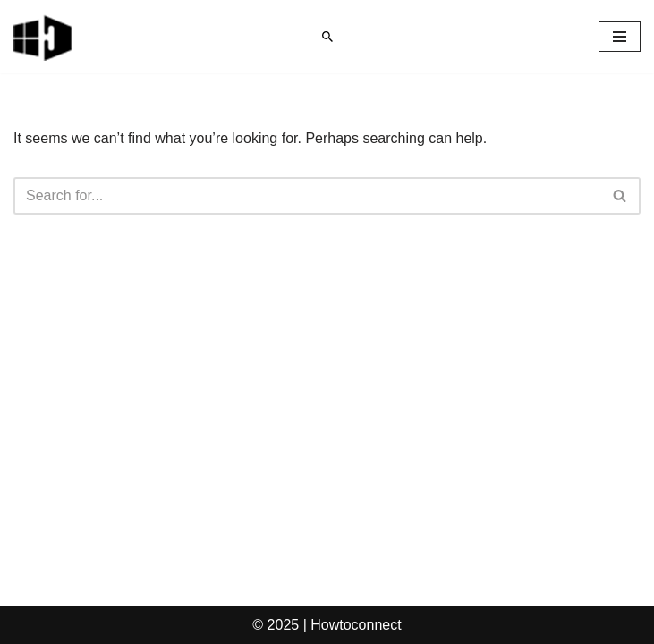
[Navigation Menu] (620, 37)
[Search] (327, 37)
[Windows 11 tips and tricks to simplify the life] (44, 37)
